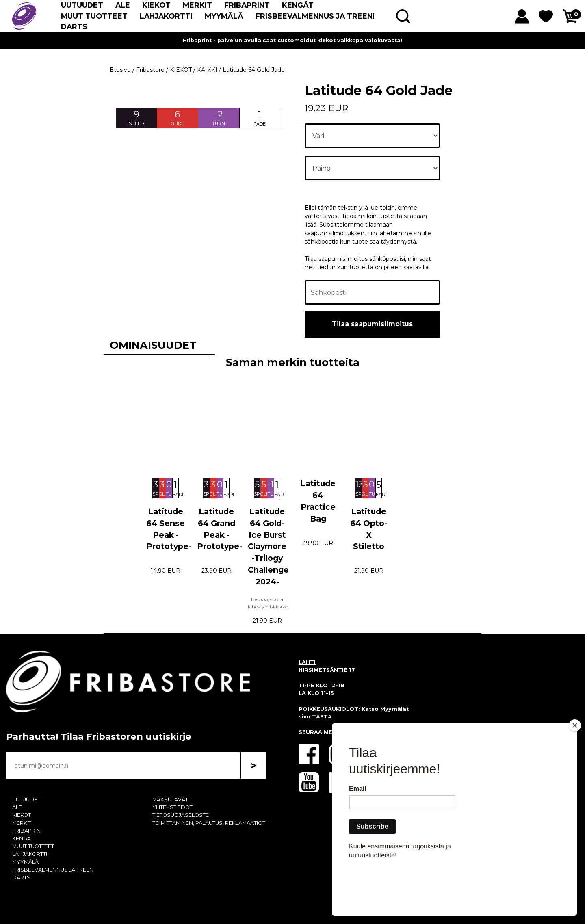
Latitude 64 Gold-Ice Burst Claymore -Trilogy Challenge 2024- (268, 546)
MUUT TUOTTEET (94, 16)
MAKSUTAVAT (170, 800)
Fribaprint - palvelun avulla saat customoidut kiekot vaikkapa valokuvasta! (292, 40)
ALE (123, 5)
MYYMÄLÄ (224, 16)
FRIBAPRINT (247, 5)
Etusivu (120, 70)
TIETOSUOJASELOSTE (181, 815)
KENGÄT (298, 5)
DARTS (74, 27)
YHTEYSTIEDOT (172, 807)
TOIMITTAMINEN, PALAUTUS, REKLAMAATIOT (209, 823)
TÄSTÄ (322, 717)
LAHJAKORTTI (166, 16)
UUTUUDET (82, 5)
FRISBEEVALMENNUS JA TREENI (315, 16)
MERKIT (197, 5)
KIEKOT (156, 5)
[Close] (575, 772)
